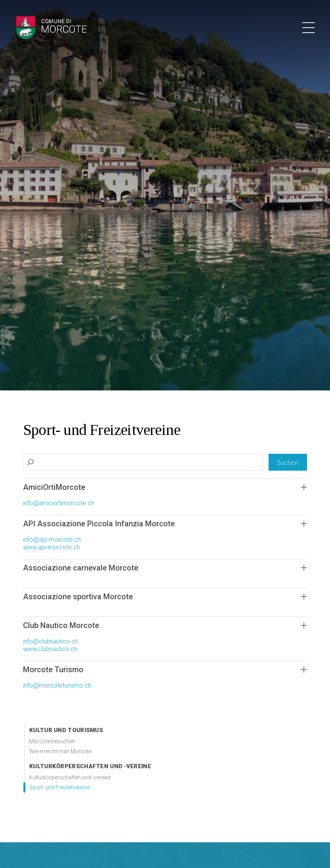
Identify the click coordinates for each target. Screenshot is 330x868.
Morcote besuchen (52, 741)
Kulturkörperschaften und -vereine (90, 766)
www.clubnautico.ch (50, 649)
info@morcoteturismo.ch (57, 685)
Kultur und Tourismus (66, 730)
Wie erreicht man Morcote (60, 751)
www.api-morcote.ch (51, 547)
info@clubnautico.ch (51, 641)
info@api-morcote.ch (52, 540)
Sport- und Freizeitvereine (59, 787)
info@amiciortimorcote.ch (59, 503)
